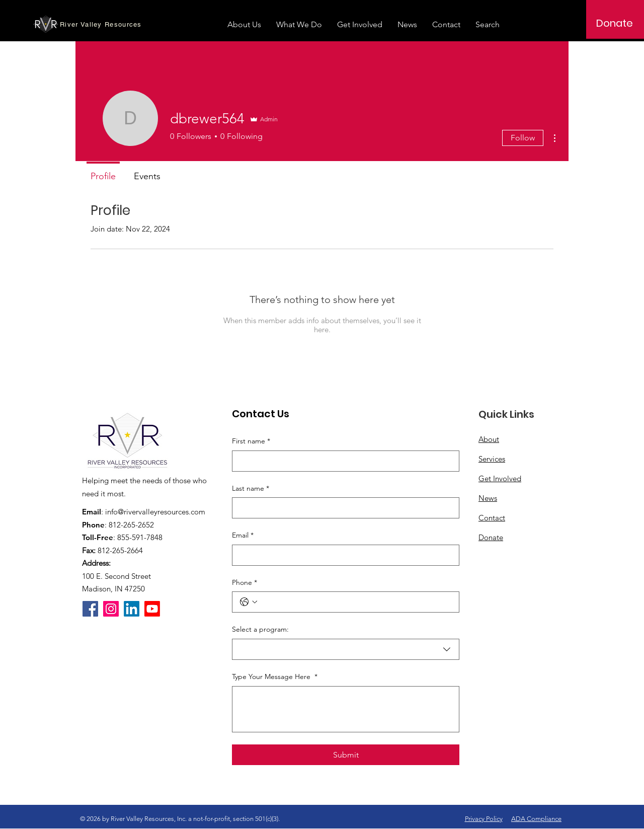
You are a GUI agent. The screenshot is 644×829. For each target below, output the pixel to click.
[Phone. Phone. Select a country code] (249, 602)
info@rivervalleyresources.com (155, 512)
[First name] (343, 461)
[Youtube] (152, 609)
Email (243, 536)
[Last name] (343, 508)
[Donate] (615, 23)
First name (251, 441)
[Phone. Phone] (356, 602)
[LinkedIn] (132, 609)
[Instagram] (111, 609)
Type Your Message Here (275, 677)
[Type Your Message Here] (346, 709)
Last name (251, 489)
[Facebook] (90, 609)
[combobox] (346, 649)
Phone (245, 583)
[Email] (343, 555)
